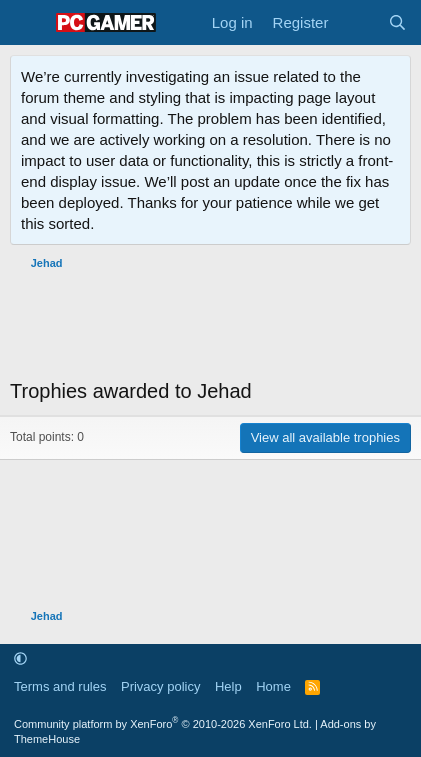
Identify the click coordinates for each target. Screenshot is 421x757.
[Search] (397, 22)
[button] (20, 658)
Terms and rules (60, 686)
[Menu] (27, 23)
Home (273, 686)
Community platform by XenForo (163, 724)
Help (228, 686)
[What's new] (357, 22)
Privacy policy (160, 686)
